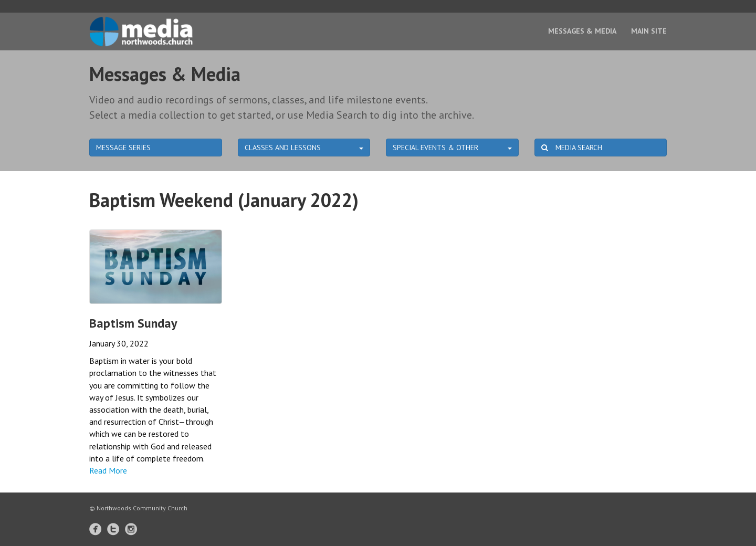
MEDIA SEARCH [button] (572, 148)
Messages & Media (582, 31)
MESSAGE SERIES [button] (123, 148)
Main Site (649, 31)
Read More (108, 470)
